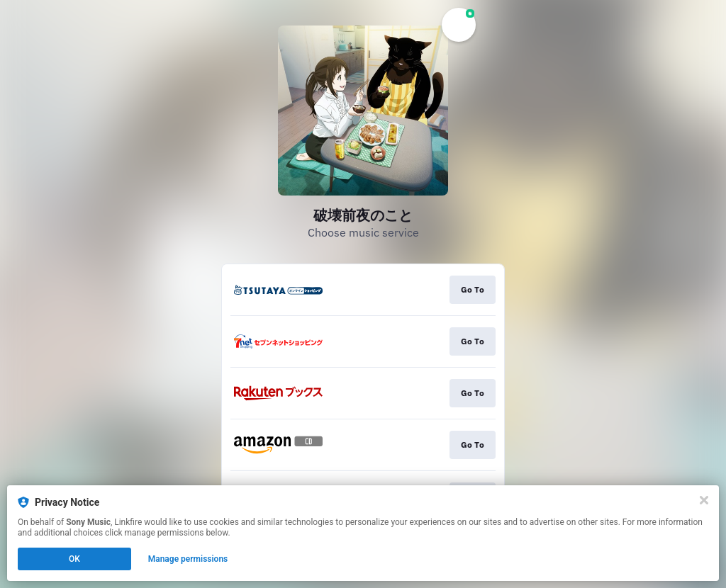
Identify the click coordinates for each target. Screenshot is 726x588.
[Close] (704, 500)
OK (74, 559)
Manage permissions (188, 559)
